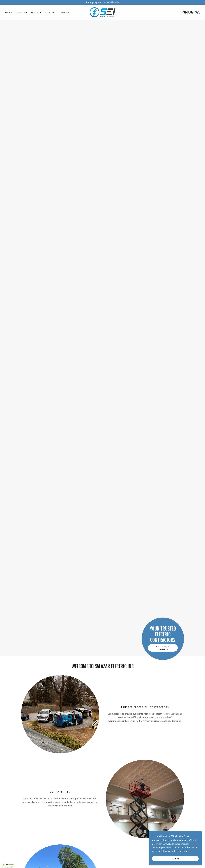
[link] (103, 12)
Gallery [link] (36, 12)
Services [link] (22, 12)
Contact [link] (51, 12)
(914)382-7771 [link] (191, 12)
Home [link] (9, 12)
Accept (175, 858)
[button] (65, 12)
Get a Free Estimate (163, 648)
